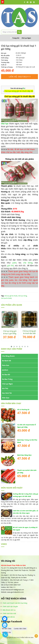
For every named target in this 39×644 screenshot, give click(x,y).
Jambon (5, 370)
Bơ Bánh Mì (7, 361)
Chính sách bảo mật (9, 613)
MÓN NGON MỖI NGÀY (12, 488)
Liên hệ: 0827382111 (20, 77)
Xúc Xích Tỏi (7, 393)
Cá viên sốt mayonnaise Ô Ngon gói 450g (27, 426)
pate (14, 263)
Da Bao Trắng (7, 379)
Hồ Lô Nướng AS (23, 409)
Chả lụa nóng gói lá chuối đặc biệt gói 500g (29, 332)
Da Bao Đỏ (6, 375)
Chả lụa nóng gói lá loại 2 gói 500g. (10, 332)
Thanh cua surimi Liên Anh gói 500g (27, 471)
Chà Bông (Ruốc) (8, 356)
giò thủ (11, 265)
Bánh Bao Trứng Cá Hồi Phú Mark (27, 441)
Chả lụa (5, 124)
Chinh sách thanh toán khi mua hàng (15, 603)
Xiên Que (6, 398)
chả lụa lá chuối (6, 298)
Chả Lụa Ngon (26, 38)
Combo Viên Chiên (20, 629)
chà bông (28, 263)
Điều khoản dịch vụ (9, 610)
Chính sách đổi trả (9, 617)
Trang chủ (16, 38)
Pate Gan (6, 365)
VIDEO (4, 544)
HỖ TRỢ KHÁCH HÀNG (14, 598)
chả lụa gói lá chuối (11, 296)
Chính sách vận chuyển (10, 606)
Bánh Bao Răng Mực (24, 455)
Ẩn (24, 88)
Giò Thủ (5, 388)
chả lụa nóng (22, 296)
